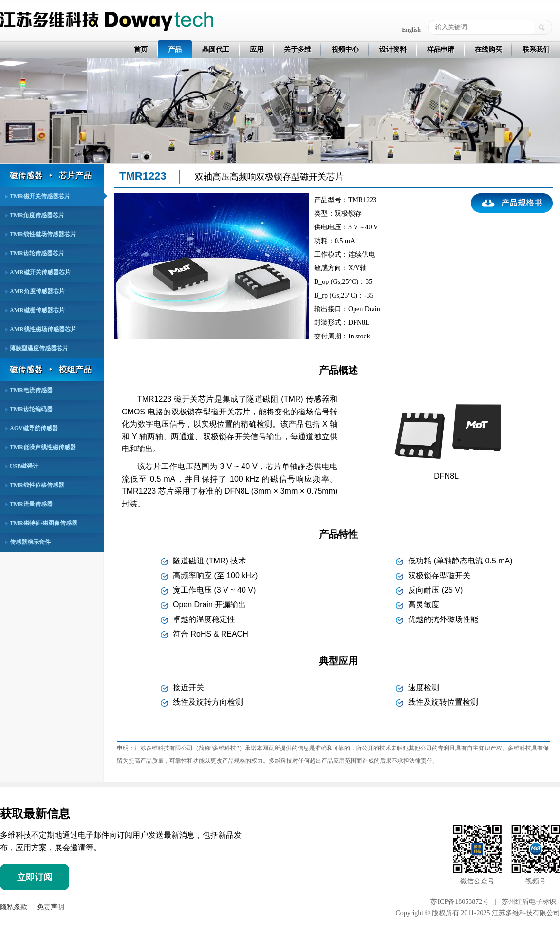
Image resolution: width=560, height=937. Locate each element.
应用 (257, 49)
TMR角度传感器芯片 (37, 215)
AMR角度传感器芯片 (37, 291)
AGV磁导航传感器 (34, 428)
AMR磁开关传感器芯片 (40, 272)
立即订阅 (35, 877)
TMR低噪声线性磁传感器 (43, 447)
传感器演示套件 (30, 542)
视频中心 (345, 49)
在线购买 (488, 49)
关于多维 (298, 49)
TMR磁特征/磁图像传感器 (44, 523)
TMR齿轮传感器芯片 (37, 253)
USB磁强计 (24, 466)
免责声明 (50, 907)
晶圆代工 (216, 49)
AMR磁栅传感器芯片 (37, 310)
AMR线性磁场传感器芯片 (43, 329)
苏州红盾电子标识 (529, 902)
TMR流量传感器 (31, 504)
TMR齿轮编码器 (31, 409)
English (411, 30)
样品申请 (441, 49)
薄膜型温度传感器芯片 (39, 348)
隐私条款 (14, 907)
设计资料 (393, 49)
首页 (141, 49)
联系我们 (536, 49)
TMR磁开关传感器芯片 (40, 196)
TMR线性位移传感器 (37, 485)
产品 (175, 49)
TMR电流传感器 (31, 390)
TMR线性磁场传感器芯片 (43, 234)
